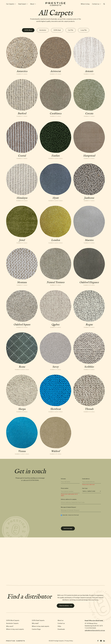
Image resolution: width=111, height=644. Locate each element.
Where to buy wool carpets (15, 629)
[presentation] (73, 522)
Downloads (61, 629)
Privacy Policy (69, 641)
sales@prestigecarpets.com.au (95, 630)
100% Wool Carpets (13, 620)
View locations (66, 606)
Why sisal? (35, 623)
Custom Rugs (36, 629)
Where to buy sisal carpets (40, 626)
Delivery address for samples (69, 499)
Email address (86, 479)
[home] (55, 4)
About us (60, 620)
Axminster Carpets (12, 623)
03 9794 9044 (34, 480)
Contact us (61, 623)
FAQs (59, 626)
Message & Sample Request (68, 507)
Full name (63, 479)
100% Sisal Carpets (38, 620)
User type (85, 488)
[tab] (28, 30)
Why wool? (10, 626)
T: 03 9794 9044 (90, 628)
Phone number (65, 488)
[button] (11, 4)
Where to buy (85, 4)
